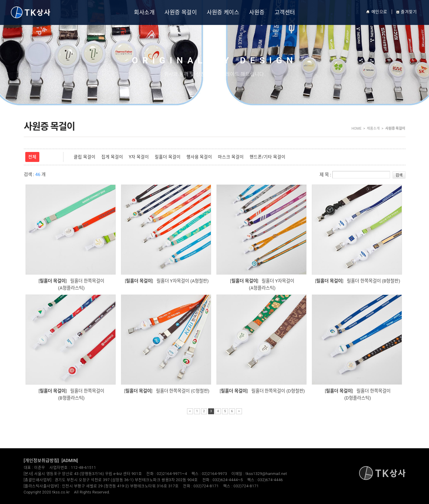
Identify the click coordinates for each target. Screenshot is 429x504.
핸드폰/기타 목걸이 (268, 157)
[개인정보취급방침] (41, 461)
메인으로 (376, 12)
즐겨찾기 (406, 12)
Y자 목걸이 (139, 157)
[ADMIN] (70, 461)
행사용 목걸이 (199, 157)
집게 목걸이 (112, 157)
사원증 (257, 12)
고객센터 (285, 12)
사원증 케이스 (223, 12)
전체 (32, 157)
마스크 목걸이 (231, 157)
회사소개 (144, 12)
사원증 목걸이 (181, 12)
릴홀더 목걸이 (168, 157)
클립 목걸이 (85, 157)
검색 (399, 175)
